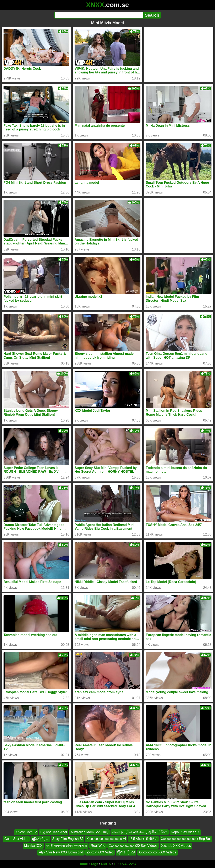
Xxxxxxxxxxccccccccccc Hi (106, 839)
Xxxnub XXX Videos (176, 845)
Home (83, 864)
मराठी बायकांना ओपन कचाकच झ (67, 845)
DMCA (106, 864)
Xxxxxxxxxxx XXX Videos (157, 852)
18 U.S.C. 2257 (125, 864)
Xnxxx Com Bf (26, 832)
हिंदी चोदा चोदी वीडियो (143, 839)
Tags (94, 864)
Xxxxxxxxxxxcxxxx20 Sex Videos (133, 845)
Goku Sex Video (16, 839)
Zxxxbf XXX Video (100, 852)
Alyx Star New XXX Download (61, 852)
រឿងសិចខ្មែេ (40, 839)
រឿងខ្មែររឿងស (126, 852)
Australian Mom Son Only (89, 832)
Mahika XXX (33, 845)
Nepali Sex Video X (185, 832)
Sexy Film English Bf (67, 839)
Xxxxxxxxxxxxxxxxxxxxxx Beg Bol (186, 839)
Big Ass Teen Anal (54, 832)
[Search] (99, 15)
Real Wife (98, 845)
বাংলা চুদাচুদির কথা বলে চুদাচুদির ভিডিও (139, 832)
